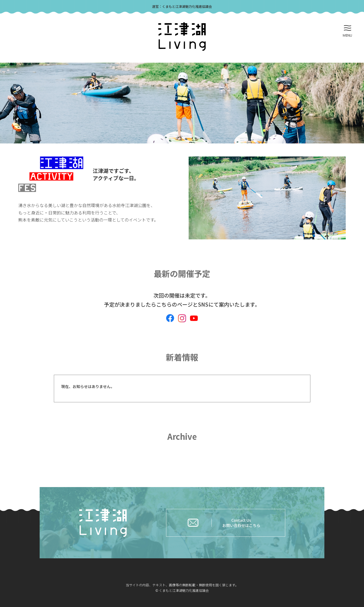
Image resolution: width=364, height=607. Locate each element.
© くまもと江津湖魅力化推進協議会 (182, 590)
